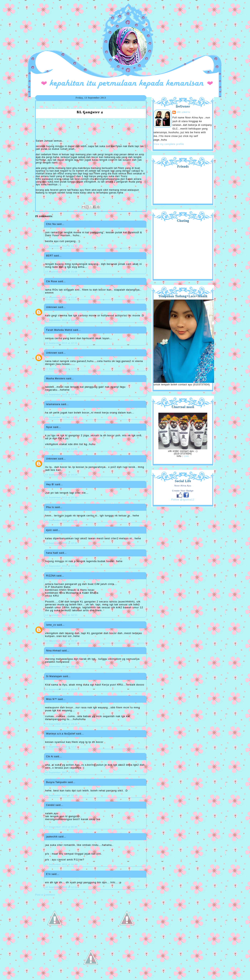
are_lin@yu (183, 112)
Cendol (50, 805)
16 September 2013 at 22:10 (61, 795)
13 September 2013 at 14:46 (61, 449)
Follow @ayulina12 (183, 500)
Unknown (52, 307)
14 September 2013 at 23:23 (61, 724)
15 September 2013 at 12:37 (61, 747)
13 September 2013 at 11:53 (61, 320)
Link (186, 456)
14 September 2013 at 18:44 (61, 689)
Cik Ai (50, 757)
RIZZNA (51, 576)
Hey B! (50, 484)
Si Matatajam (54, 676)
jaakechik (52, 837)
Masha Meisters (56, 379)
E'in (48, 874)
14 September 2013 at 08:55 (61, 615)
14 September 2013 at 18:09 (61, 667)
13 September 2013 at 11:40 (61, 246)
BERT (50, 256)
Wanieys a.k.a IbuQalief (61, 734)
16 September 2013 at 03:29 (61, 772)
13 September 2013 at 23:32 (61, 566)
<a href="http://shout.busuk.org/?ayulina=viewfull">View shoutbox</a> (183, 249)
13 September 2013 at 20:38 (61, 498)
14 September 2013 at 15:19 (61, 641)
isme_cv (51, 625)
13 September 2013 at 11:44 (61, 272)
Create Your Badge (183, 491)
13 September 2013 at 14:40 (61, 417)
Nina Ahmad (53, 651)
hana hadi (52, 553)
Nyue (49, 427)
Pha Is (50, 507)
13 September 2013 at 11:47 (61, 297)
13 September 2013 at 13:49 (61, 395)
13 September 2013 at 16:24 (61, 475)
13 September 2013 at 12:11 (61, 343)
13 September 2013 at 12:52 (61, 369)
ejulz (49, 530)
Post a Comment (45, 895)
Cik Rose (52, 281)
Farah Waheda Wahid (60, 330)
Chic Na (51, 224)
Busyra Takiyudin (57, 782)
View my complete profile (169, 144)
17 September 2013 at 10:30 (61, 864)
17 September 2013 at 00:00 (61, 827)
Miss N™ (52, 699)
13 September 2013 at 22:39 (61, 543)
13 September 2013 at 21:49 (61, 520)
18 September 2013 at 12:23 (61, 887)
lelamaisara (53, 404)
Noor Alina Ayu (183, 486)
